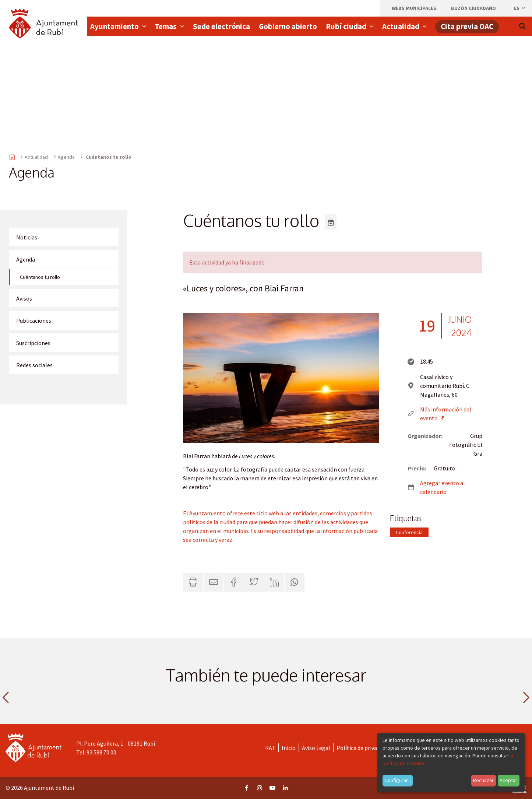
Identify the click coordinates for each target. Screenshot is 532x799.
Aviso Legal (316, 748)
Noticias (27, 237)
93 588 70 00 (101, 752)
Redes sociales (34, 365)
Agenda (66, 157)
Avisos (24, 298)
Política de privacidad (363, 748)
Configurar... (398, 780)
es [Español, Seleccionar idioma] (520, 8)
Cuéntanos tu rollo (40, 277)
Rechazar (483, 780)
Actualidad (36, 157)
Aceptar (508, 780)
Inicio (289, 748)
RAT (270, 748)
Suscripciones (33, 343)
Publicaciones (34, 320)
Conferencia (409, 532)
